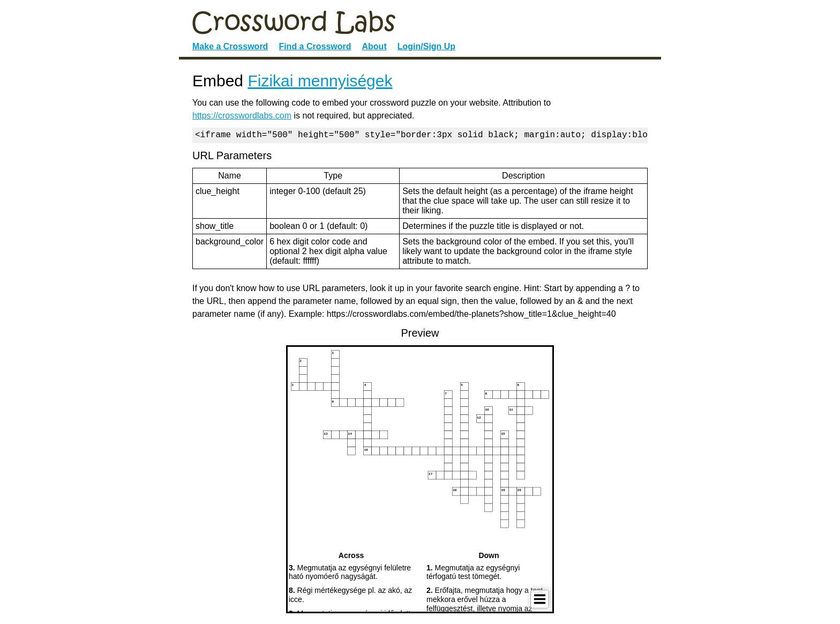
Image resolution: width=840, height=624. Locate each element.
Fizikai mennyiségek (320, 81)
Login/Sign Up (426, 46)
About (374, 46)
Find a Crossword (315, 46)
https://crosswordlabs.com (242, 116)
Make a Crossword (230, 46)
